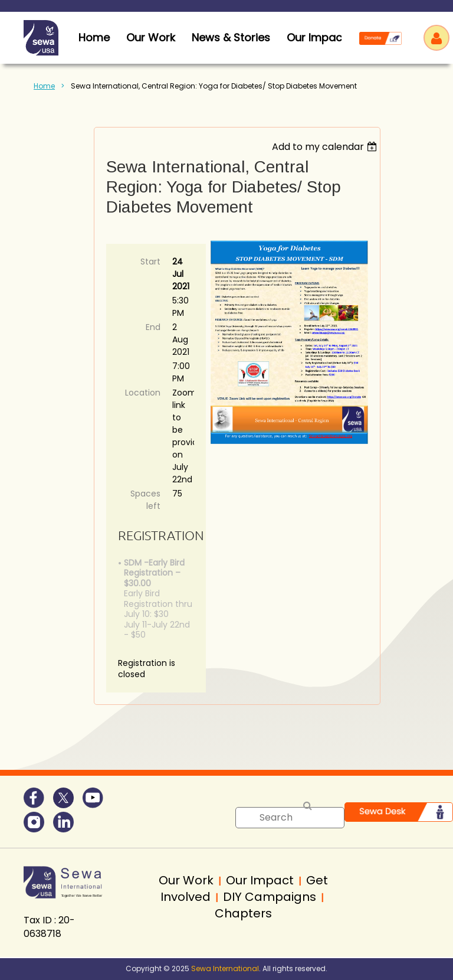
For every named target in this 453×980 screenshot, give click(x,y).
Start (150, 262)
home (94, 37)
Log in (436, 38)
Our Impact (316, 37)
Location (143, 393)
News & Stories (231, 37)
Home (44, 86)
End (153, 327)
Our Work (151, 37)
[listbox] (326, 147)
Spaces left (145, 500)
